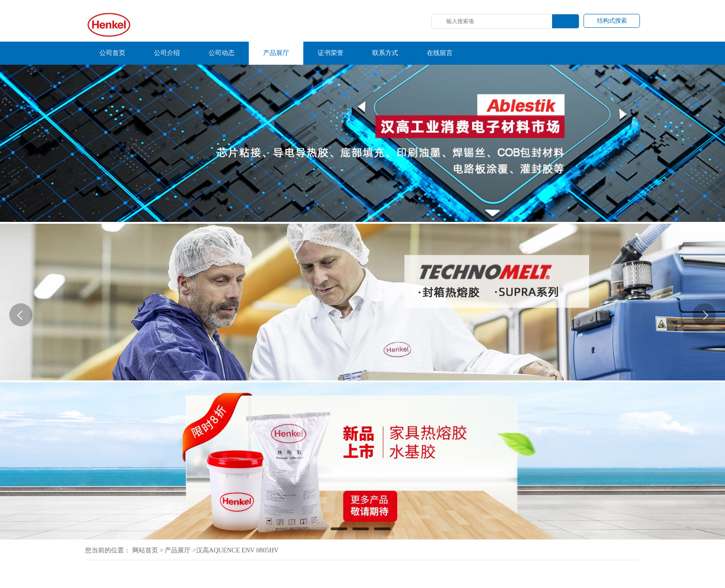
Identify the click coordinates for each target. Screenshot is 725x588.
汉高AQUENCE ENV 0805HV (237, 550)
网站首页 (145, 550)
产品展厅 (178, 550)
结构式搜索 (612, 21)
